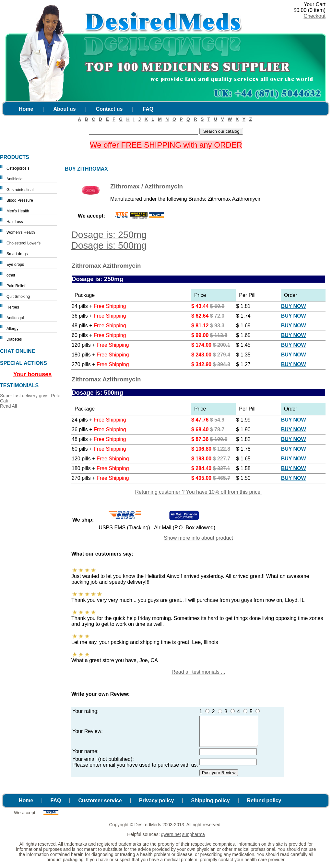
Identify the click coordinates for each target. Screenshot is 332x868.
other (11, 275)
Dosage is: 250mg (109, 235)
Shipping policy (210, 806)
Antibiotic (14, 179)
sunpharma (194, 840)
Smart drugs (17, 254)
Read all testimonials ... (198, 672)
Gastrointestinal (20, 190)
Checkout (314, 16)
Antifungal (15, 318)
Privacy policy (157, 806)
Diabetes (14, 339)
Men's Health (18, 211)
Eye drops (15, 265)
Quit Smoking (18, 297)
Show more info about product (198, 538)
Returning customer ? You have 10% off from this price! (198, 492)
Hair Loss (15, 222)
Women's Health (21, 232)
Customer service (100, 806)
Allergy (12, 329)
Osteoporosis (18, 168)
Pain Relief (16, 286)
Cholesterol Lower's (24, 243)
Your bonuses (33, 374)
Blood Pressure (20, 200)
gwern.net (171, 840)
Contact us (109, 109)
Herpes (13, 307)
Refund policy (264, 806)
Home (26, 109)
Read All (8, 406)
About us (64, 109)
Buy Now (294, 306)
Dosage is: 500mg (109, 245)
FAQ (148, 109)
